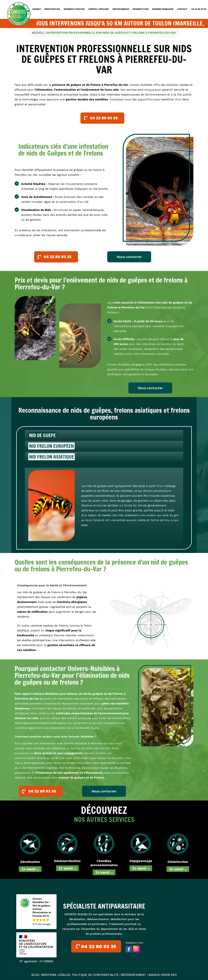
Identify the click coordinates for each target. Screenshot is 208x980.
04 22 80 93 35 (199, 9)
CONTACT (182, 9)
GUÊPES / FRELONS (98, 9)
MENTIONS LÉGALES (56, 975)
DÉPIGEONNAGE (121, 9)
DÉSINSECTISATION (74, 9)
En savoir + (30, 869)
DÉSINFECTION (140, 9)
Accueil (38, 33)
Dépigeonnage (141, 861)
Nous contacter (129, 257)
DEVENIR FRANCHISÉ (163, 9)
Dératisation (30, 862)
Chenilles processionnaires (104, 863)
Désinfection (178, 862)
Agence (37, 9)
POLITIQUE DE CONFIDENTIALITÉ (95, 975)
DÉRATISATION (52, 9)
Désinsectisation (67, 861)
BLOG (35, 975)
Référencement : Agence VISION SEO (149, 975)
